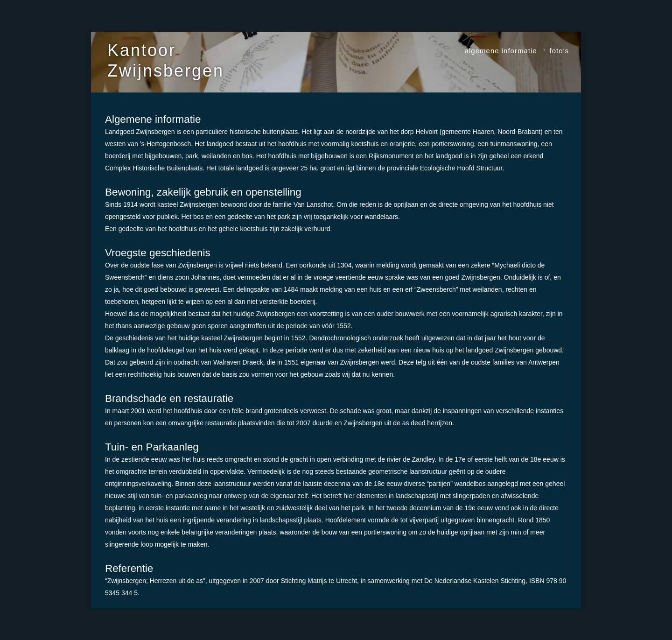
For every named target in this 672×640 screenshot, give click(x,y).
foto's (559, 51)
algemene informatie (501, 51)
